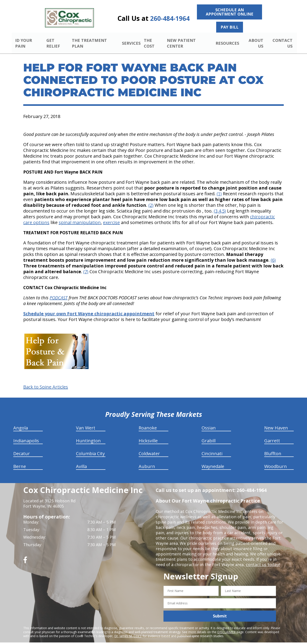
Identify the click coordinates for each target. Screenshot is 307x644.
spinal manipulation (80, 217)
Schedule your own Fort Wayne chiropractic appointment (89, 308)
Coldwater (149, 448)
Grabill (209, 436)
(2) (151, 200)
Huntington (88, 436)
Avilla (81, 461)
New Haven (276, 423)
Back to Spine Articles (46, 382)
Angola (21, 423)
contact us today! (262, 559)
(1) (219, 189)
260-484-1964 (170, 18)
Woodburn (276, 461)
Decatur (22, 448)
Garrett (272, 436)
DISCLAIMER (226, 627)
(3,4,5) (220, 206)
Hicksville (148, 436)
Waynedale (213, 461)
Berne (20, 461)
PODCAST (59, 293)
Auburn (147, 461)
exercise (111, 217)
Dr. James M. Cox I (128, 631)
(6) (273, 255)
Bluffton (273, 448)
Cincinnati (212, 448)
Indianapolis (26, 436)
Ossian (209, 423)
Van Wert (86, 423)
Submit (220, 611)
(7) (86, 266)
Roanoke (148, 423)
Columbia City (90, 448)
